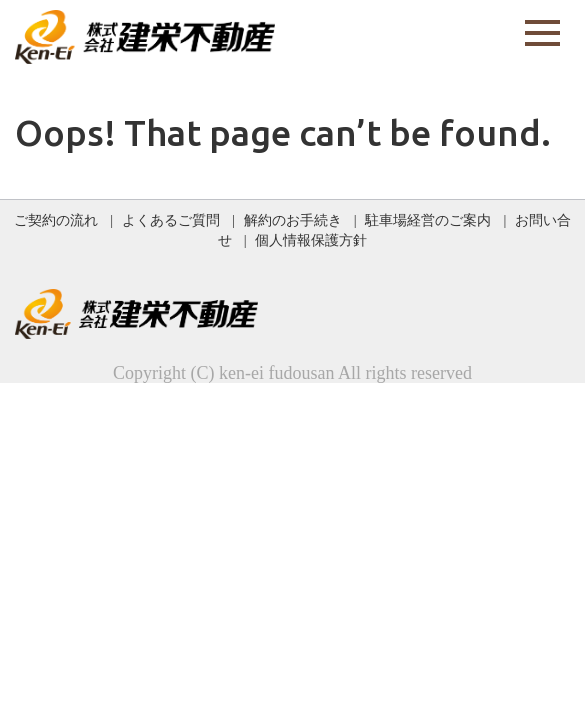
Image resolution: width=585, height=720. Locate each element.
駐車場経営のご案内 (428, 220)
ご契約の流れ (56, 220)
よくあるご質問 (171, 220)
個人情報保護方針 (311, 240)
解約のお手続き (293, 220)
